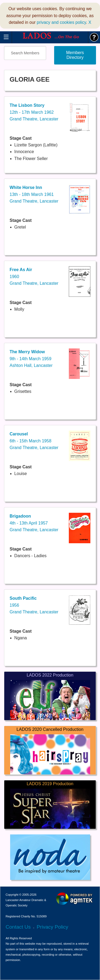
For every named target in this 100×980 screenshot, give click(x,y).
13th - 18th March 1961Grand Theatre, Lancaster (34, 194)
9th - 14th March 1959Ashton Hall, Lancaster (31, 359)
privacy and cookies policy (61, 22)
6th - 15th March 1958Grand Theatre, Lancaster (34, 441)
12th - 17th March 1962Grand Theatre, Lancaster (34, 112)
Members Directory (75, 55)
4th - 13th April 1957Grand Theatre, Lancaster (34, 523)
